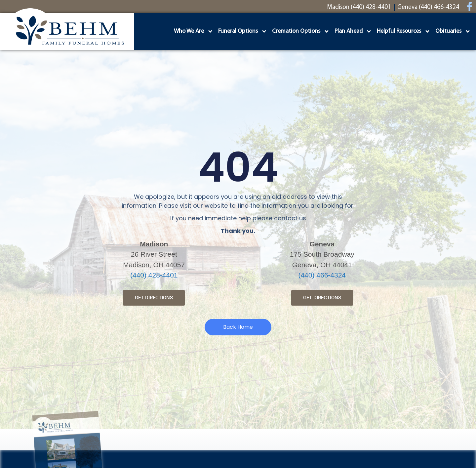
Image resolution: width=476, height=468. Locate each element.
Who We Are (194, 31)
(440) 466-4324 (322, 275)
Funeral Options (243, 31)
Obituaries (453, 31)
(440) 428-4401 (154, 275)
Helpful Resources (404, 31)
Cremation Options (301, 31)
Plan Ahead (353, 31)
